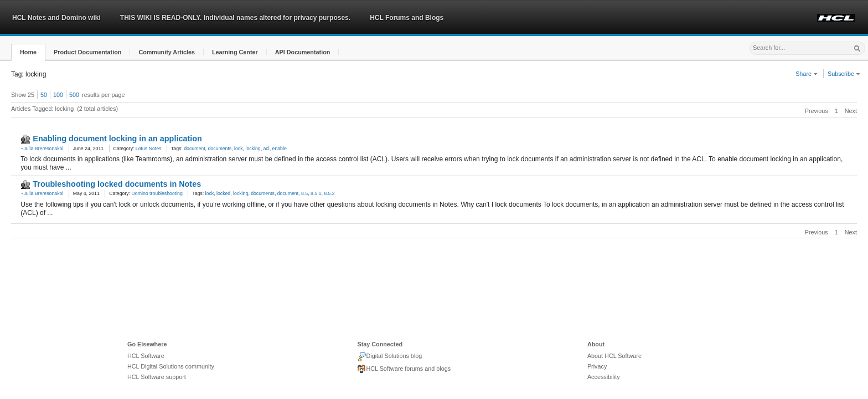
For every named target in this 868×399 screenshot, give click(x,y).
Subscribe (844, 74)
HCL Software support (157, 377)
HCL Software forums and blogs (404, 369)
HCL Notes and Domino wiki (56, 18)
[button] (28, 52)
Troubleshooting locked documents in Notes (117, 184)
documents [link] (219, 149)
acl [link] (267, 149)
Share (807, 74)
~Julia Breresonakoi (42, 149)
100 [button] (58, 95)
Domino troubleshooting (157, 193)
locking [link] (253, 149)
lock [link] (239, 149)
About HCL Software (614, 356)
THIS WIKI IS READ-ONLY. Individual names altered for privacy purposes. (235, 18)
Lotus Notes (149, 149)
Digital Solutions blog (389, 357)
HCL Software (146, 356)
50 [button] (44, 95)
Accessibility (604, 377)
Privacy (597, 366)
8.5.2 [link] (329, 193)
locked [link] (223, 193)
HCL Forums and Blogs (407, 18)
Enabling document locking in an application (117, 139)
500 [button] (74, 95)
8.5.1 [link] (316, 193)
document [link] (194, 149)
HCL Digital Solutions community (171, 366)
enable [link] (280, 149)
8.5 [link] (304, 193)
